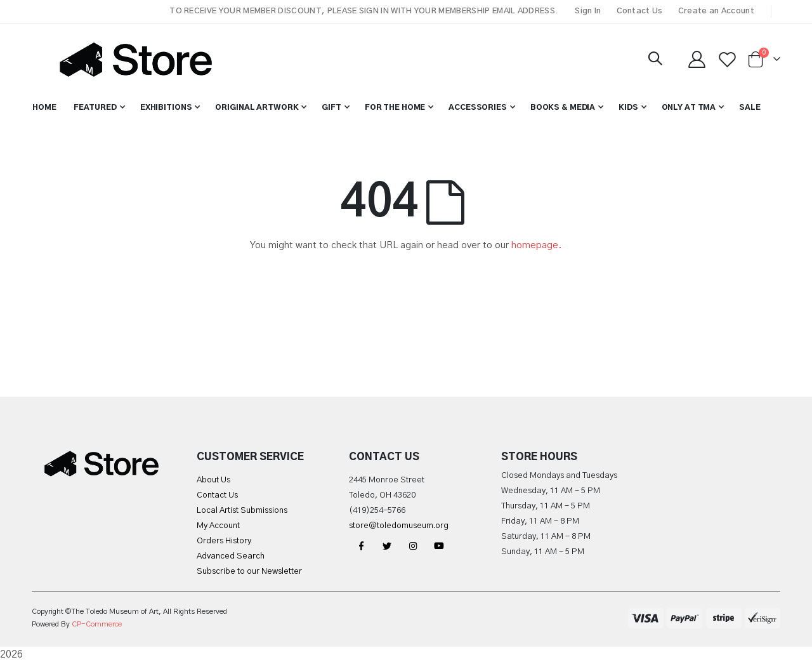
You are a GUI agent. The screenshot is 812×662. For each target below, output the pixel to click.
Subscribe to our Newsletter (249, 572)
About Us (213, 480)
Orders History (224, 541)
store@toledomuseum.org (399, 526)
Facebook (361, 546)
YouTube (439, 546)
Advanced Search (231, 556)
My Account (218, 526)
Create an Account (716, 11)
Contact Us (640, 11)
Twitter (387, 546)
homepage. (537, 245)
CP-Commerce (97, 624)
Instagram (413, 546)
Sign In (588, 11)
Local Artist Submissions (242, 511)
